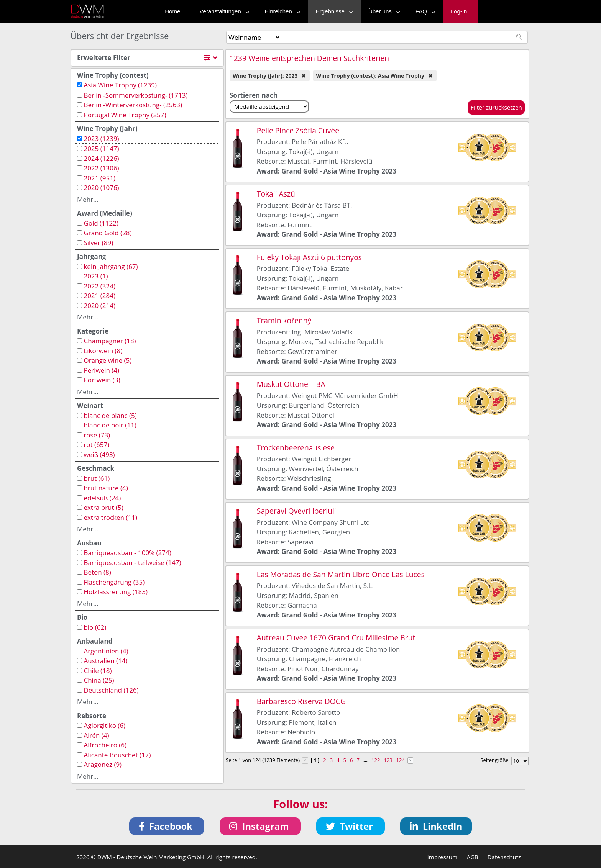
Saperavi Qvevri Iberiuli (296, 511)
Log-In (459, 11)
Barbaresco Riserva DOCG (301, 701)
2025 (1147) (101, 148)
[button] (167, 826)
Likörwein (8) (103, 351)
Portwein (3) (102, 380)
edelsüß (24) (102, 498)
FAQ (424, 11)
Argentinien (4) (106, 651)
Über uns (382, 11)
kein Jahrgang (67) (111, 266)
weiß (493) (99, 454)
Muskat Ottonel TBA (291, 384)
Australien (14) (105, 661)
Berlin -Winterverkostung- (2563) (133, 105)
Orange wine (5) (108, 360)
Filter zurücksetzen (496, 107)
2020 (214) (99, 305)
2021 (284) (99, 296)
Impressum (443, 857)
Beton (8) (97, 572)
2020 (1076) (101, 188)
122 (376, 760)
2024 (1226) (101, 158)
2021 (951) (99, 178)
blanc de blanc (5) (110, 415)
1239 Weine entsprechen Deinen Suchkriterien (309, 58)
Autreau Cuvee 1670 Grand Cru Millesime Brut (336, 638)
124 (401, 760)
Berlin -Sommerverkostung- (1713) (135, 95)
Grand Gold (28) (108, 233)
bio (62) (95, 627)
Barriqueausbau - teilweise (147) (132, 563)
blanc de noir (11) (110, 425)
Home (172, 11)
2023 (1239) (101, 138)
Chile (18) (98, 671)
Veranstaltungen (222, 11)
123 (388, 760)
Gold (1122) (101, 223)
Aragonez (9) (103, 764)
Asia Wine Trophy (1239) (120, 85)
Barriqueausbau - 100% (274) (127, 553)
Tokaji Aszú (276, 194)
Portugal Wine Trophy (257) (125, 115)
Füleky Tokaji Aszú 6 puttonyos (309, 257)
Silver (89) (98, 243)
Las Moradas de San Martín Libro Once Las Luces (341, 574)
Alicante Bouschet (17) (117, 755)
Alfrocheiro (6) (105, 745)
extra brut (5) (103, 507)
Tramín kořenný (284, 320)
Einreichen (281, 11)
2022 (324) (99, 286)
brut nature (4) (106, 488)
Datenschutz (504, 857)
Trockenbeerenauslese (296, 448)
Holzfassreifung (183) (116, 592)
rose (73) (97, 435)
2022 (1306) (101, 168)
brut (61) (97, 478)
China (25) (99, 680)
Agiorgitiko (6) (104, 725)
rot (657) (96, 445)
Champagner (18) (110, 341)
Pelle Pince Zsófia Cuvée (298, 130)
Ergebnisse (333, 11)
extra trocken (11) (110, 517)
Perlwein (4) (101, 370)
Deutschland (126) (111, 690)
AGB (473, 857)
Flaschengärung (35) (114, 582)
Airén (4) (96, 735)
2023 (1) (96, 276)
